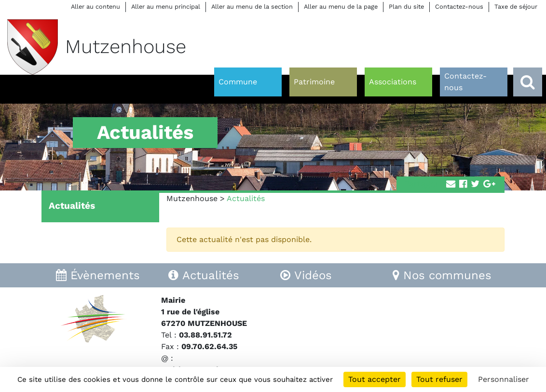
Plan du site (406, 7)
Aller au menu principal (166, 7)
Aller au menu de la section (252, 7)
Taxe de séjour (516, 7)
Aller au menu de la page (341, 7)
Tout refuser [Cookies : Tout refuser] (439, 379)
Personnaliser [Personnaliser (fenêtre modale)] (504, 379)
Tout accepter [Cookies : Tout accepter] (375, 379)
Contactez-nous (459, 7)
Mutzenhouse (192, 198)
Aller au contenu (96, 7)
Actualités (72, 206)
